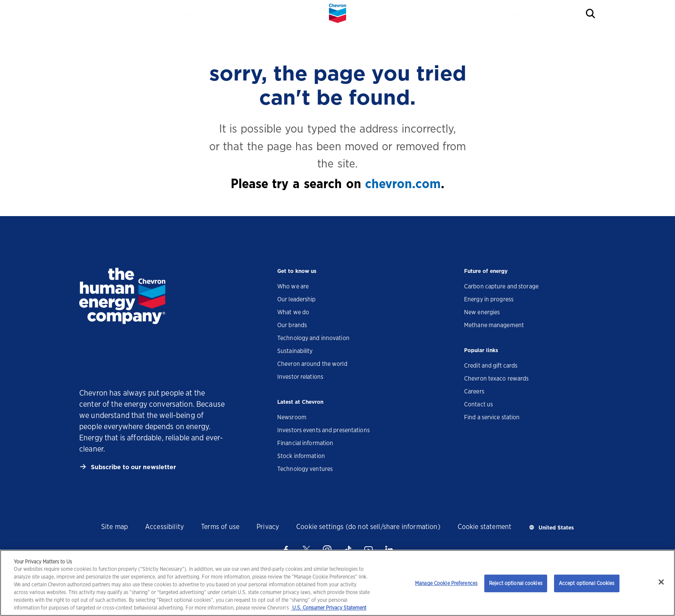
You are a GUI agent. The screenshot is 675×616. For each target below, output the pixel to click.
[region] (337, 583)
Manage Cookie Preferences (446, 583)
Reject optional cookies (516, 583)
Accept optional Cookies (587, 583)
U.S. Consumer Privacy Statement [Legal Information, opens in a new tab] (329, 608)
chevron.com (403, 183)
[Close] (661, 582)
